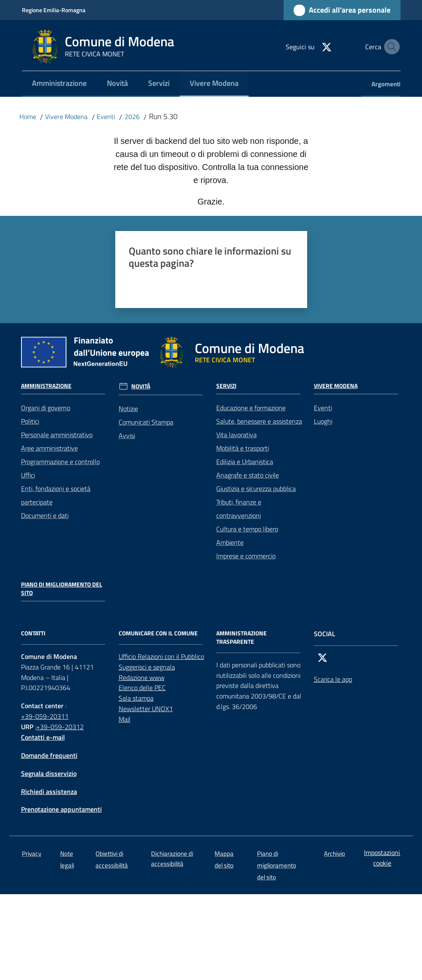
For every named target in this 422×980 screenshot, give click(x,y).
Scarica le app (333, 679)
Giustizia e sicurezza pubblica (256, 489)
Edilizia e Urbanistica (245, 462)
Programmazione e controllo (60, 462)
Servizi (226, 386)
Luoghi (323, 421)
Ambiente (230, 542)
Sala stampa (136, 698)
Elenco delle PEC (142, 688)
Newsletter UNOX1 (146, 709)
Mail (125, 719)
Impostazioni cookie (382, 858)
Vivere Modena (66, 117)
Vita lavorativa (236, 435)
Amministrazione (46, 386)
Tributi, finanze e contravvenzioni (239, 509)
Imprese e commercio (246, 556)
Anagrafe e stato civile (248, 475)
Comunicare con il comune (158, 633)
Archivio (334, 854)
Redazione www (142, 677)
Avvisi (127, 436)
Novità (141, 386)
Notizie (128, 409)
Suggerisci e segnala (147, 667)
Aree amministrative (49, 448)
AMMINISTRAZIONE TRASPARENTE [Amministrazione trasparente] (242, 637)
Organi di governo (46, 408)
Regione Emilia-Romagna (54, 10)
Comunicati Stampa (146, 422)
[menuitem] (59, 84)
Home (28, 117)
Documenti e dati (45, 515)
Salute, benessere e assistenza (259, 421)
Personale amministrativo (57, 435)
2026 (132, 117)
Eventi (106, 117)
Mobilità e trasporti (243, 448)
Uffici (28, 475)
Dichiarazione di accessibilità (172, 858)
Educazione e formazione (251, 408)
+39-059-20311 (45, 716)
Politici (30, 421)
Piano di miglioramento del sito (62, 589)
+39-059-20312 (60, 727)
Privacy (32, 854)
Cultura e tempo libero (247, 529)
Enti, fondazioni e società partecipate (56, 495)
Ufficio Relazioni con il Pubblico (161, 656)
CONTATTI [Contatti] (33, 633)
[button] (390, 47)
